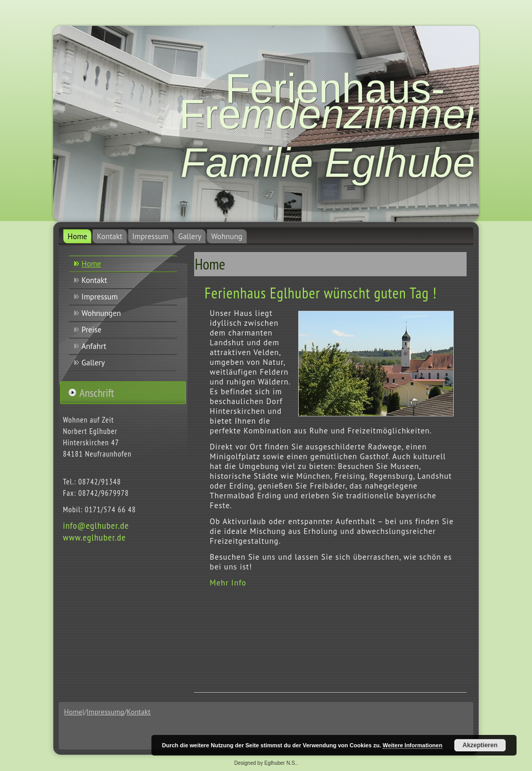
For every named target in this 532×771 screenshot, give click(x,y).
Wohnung (227, 236)
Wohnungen (101, 313)
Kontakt (109, 236)
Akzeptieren (480, 745)
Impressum (150, 236)
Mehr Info (228, 583)
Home (77, 236)
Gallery (190, 236)
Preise (91, 330)
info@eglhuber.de (96, 525)
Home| (74, 712)
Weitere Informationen (413, 745)
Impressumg (105, 712)
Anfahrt (94, 346)
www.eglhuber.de (94, 537)
